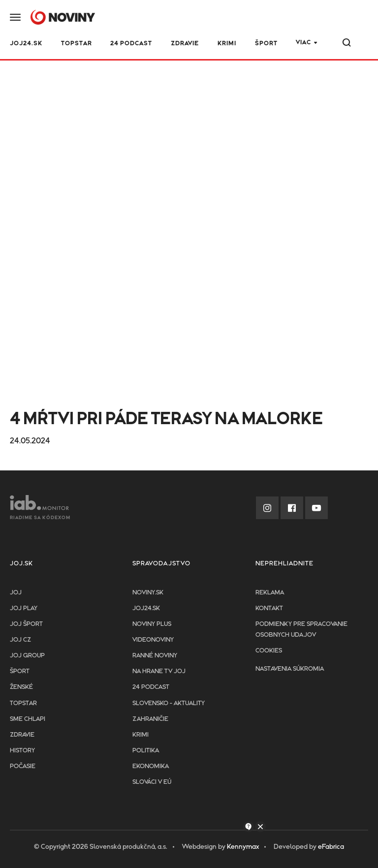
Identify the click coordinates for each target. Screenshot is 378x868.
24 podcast (131, 44)
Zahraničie (150, 719)
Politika (146, 751)
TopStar (23, 703)
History (22, 751)
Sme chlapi (28, 719)
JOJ (16, 593)
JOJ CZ (20, 640)
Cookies (269, 651)
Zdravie (185, 44)
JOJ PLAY (24, 608)
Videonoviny (153, 640)
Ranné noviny (155, 656)
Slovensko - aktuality (169, 703)
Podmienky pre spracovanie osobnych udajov (301, 630)
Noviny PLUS (152, 624)
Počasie (23, 766)
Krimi (227, 44)
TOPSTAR (77, 44)
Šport (266, 44)
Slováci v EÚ (152, 782)
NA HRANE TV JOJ (159, 671)
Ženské (21, 687)
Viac (303, 43)
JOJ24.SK (26, 44)
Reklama (270, 593)
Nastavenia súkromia (290, 669)
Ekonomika (151, 766)
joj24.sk (146, 608)
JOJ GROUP (27, 656)
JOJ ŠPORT (26, 624)
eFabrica (331, 847)
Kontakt (269, 608)
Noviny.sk (148, 593)
